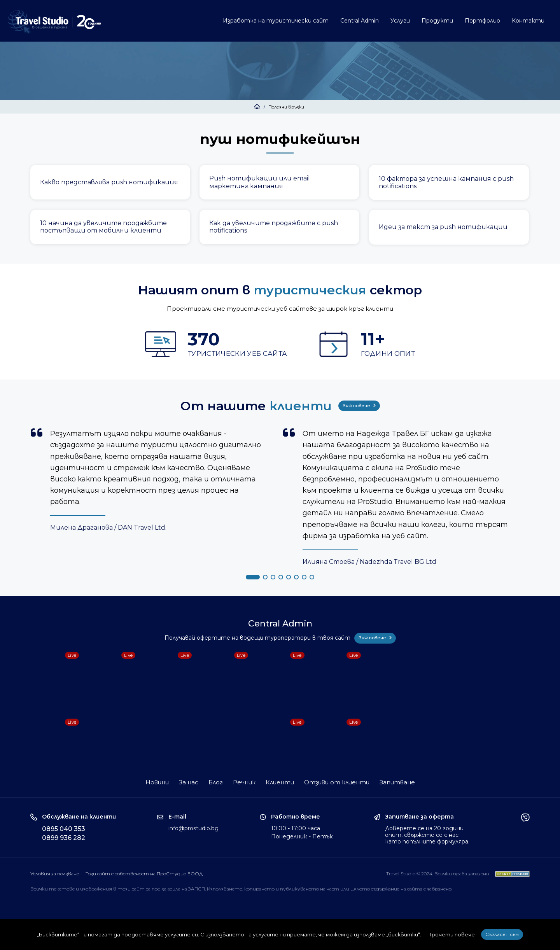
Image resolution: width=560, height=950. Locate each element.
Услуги (400, 21)
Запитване (397, 782)
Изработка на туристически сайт (276, 21)
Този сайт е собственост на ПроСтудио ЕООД (144, 874)
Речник (244, 782)
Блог (216, 782)
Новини (157, 782)
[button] (253, 577)
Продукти (437, 21)
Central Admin (360, 21)
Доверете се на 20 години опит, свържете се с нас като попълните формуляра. (427, 835)
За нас (189, 782)
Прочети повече (451, 934)
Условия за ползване (55, 874)
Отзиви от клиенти (337, 782)
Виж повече (359, 406)
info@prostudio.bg (193, 828)
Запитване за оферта (419, 817)
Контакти (528, 21)
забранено (439, 889)
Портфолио (482, 21)
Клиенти (280, 782)
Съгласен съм (502, 934)
